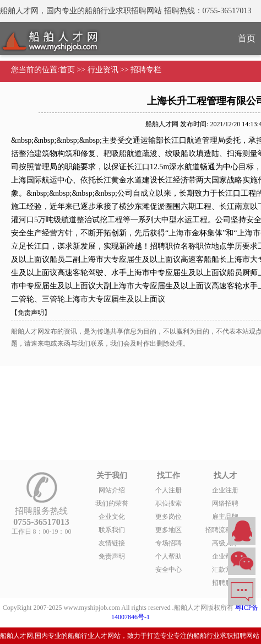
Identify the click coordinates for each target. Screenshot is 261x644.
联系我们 (112, 530)
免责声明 (112, 556)
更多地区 (168, 530)
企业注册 (225, 490)
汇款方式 (225, 570)
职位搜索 (168, 503)
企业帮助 (225, 556)
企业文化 (112, 517)
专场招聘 (168, 543)
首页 (67, 70)
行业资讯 (103, 70)
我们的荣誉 (112, 503)
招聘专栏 (146, 70)
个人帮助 (168, 556)
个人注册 (168, 490)
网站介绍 (112, 490)
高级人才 (225, 543)
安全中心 (168, 570)
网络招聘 (225, 503)
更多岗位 (168, 517)
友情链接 (112, 543)
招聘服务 (225, 583)
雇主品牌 (225, 517)
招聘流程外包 (225, 530)
